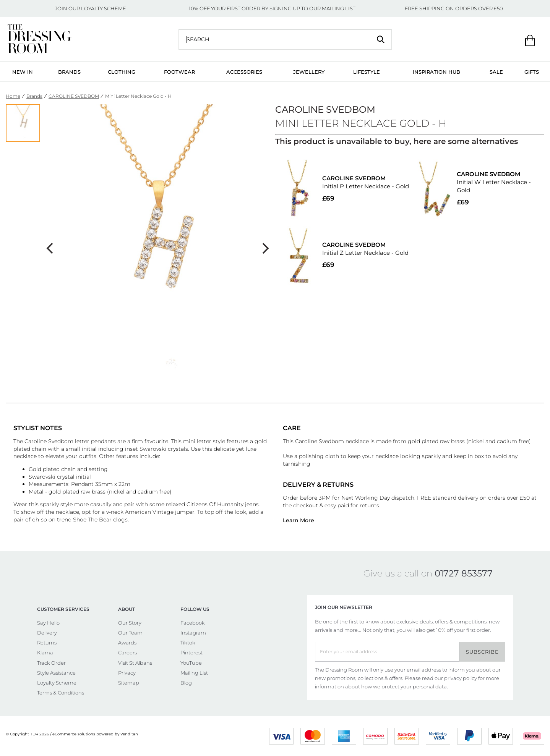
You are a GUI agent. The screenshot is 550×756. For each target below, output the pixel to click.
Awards (127, 643)
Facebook (193, 623)
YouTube (191, 663)
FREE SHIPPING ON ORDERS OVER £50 (454, 8)
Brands (69, 72)
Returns (47, 643)
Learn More (299, 520)
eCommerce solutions (74, 734)
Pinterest (191, 652)
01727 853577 (464, 573)
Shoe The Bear (92, 520)
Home (13, 96)
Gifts (532, 72)
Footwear (179, 72)
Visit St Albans (135, 663)
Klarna (45, 652)
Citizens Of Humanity (215, 504)
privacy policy (461, 678)
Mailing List (194, 673)
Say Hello (48, 623)
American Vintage (149, 512)
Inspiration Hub (436, 72)
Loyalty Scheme (57, 683)
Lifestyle (367, 72)
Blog (186, 683)
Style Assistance (56, 673)
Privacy (127, 673)
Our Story (130, 623)
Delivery (47, 633)
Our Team (130, 633)
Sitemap (129, 683)
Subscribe (482, 652)
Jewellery (309, 72)
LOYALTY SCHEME (104, 8)
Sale (496, 72)
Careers (127, 652)
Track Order (51, 663)
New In (23, 72)
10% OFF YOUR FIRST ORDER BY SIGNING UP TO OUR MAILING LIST (272, 8)
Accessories (244, 72)
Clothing (122, 72)
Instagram (193, 633)
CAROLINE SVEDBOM (74, 96)
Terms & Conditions (61, 693)
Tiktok (188, 643)
